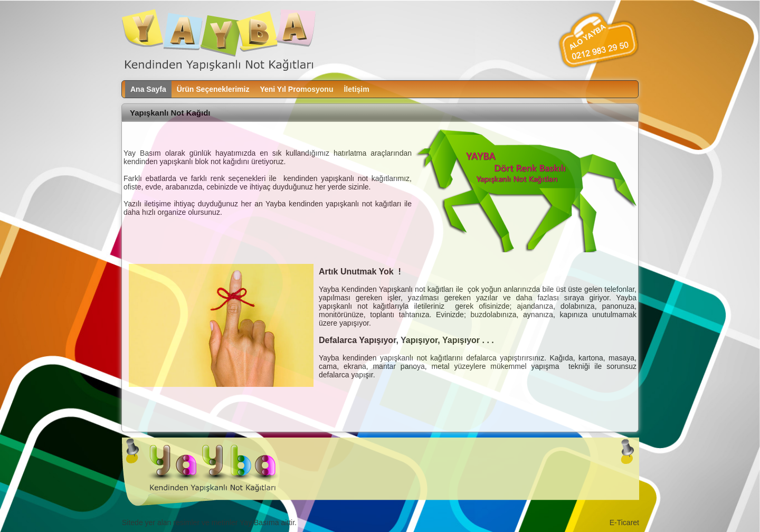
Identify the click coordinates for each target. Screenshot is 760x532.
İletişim (356, 89)
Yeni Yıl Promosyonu (296, 89)
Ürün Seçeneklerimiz (213, 89)
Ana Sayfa (148, 89)
